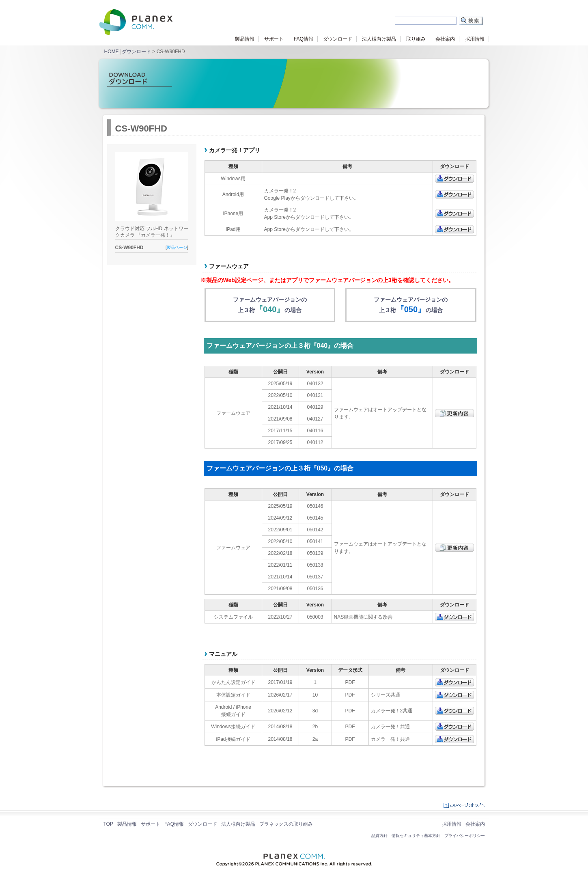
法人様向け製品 (379, 39)
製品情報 (245, 39)
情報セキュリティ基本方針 (416, 836)
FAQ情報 (304, 39)
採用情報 (475, 39)
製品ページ (177, 247)
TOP (108, 824)
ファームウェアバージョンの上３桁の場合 (270, 305)
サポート (274, 39)
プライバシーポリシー (465, 836)
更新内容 (454, 413)
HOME (112, 52)
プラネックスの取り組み (286, 824)
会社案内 (445, 39)
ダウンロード (338, 39)
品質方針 (379, 836)
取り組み (416, 39)
